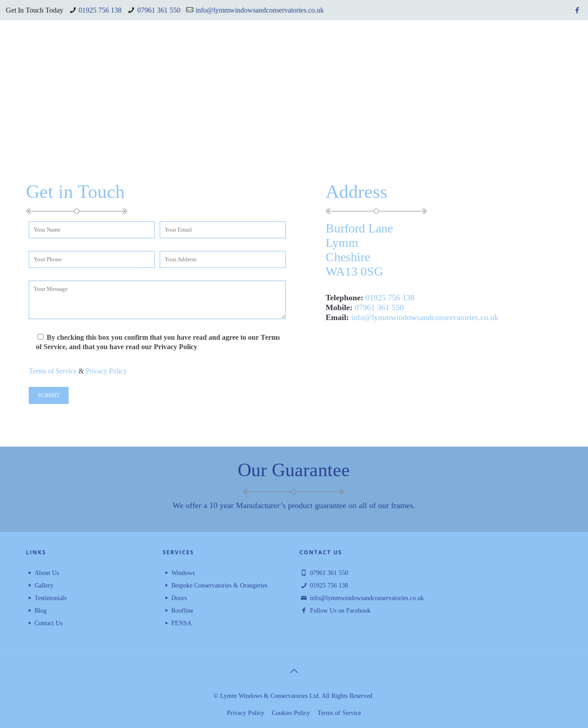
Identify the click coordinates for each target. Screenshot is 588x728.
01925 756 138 (100, 10)
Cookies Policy (291, 713)
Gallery (44, 585)
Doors (179, 598)
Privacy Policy (106, 371)
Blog (41, 610)
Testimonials (50, 598)
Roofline (182, 610)
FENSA (181, 623)
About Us (47, 573)
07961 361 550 (159, 10)
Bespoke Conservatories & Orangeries (219, 585)
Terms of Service (53, 371)
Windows (183, 573)
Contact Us (48, 623)
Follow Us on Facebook (340, 610)
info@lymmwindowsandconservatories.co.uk (260, 10)
